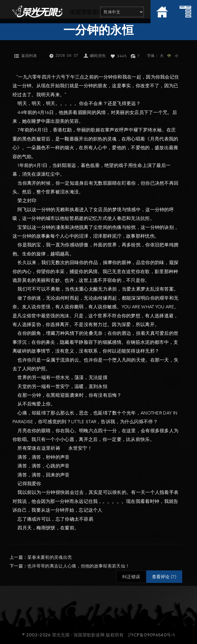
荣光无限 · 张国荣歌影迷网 (78, 635)
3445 (122, 56)
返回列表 (29, 56)
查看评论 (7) (164, 577)
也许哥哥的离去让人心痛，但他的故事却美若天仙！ (78, 566)
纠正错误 (131, 577)
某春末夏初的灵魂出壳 (50, 557)
